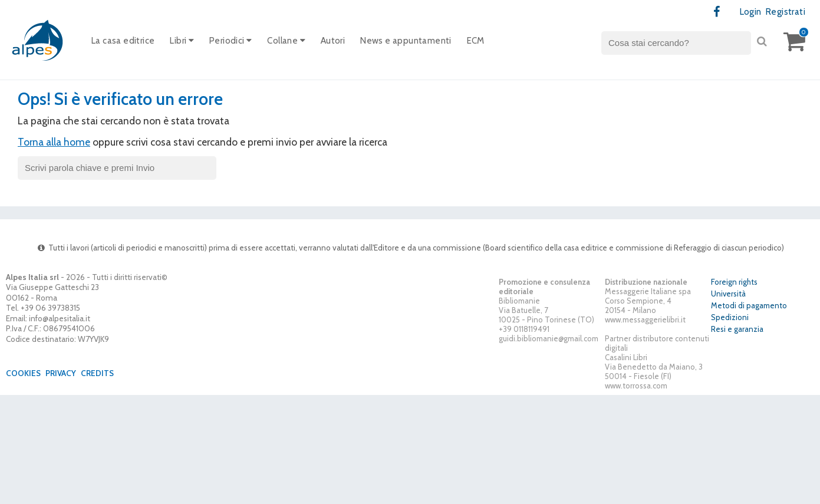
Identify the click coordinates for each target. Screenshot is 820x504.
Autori (333, 41)
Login (751, 12)
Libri (182, 41)
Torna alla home (54, 142)
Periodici (230, 41)
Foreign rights (734, 282)
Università (728, 294)
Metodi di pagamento (749, 305)
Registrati (786, 12)
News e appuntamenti (406, 41)
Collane (286, 41)
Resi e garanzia (737, 329)
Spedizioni (730, 317)
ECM (476, 41)
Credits (97, 373)
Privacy (61, 373)
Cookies (23, 373)
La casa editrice (123, 41)
